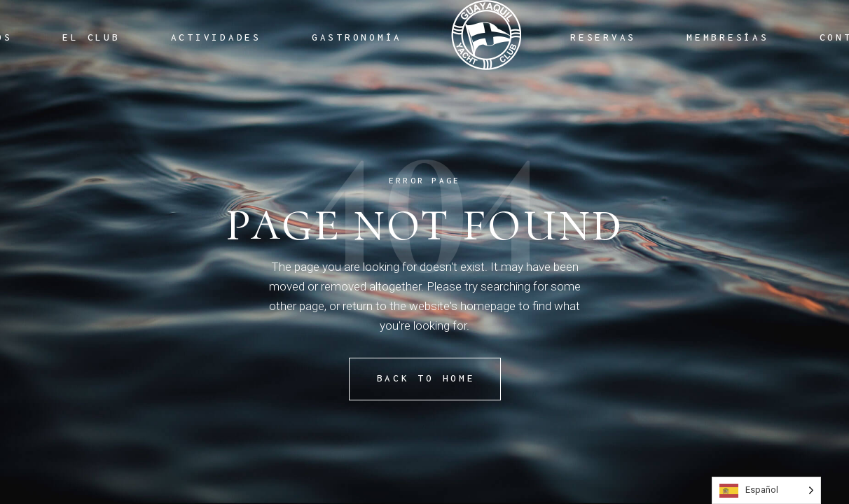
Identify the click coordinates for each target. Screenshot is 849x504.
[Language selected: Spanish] (766, 490)
